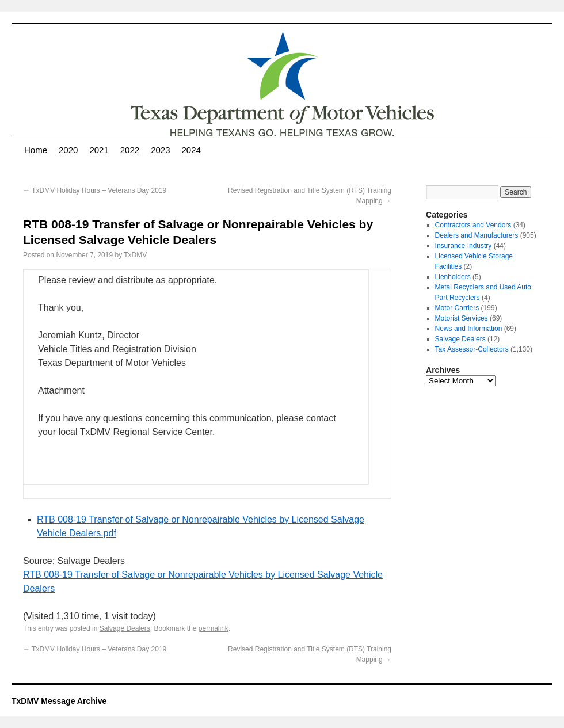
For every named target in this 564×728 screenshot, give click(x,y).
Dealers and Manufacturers (477, 235)
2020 (68, 150)
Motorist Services (462, 318)
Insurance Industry (464, 246)
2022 (130, 150)
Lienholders (453, 277)
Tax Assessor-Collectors (472, 349)
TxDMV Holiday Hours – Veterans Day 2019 (95, 190)
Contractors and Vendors (473, 225)
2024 (191, 150)
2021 (99, 150)
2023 (160, 150)
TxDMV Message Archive (59, 701)
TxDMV (135, 255)
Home (36, 150)
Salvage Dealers (125, 628)
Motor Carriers (457, 308)
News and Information (469, 329)
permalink (214, 628)
